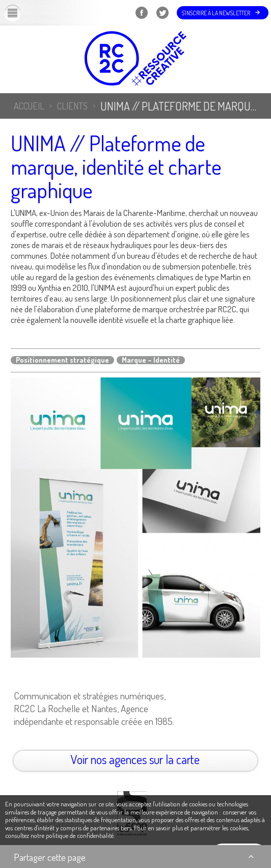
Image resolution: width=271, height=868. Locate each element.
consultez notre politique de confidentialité (59, 835)
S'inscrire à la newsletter (216, 13)
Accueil (29, 106)
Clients (72, 106)
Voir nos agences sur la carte (135, 759)
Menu (21, 13)
